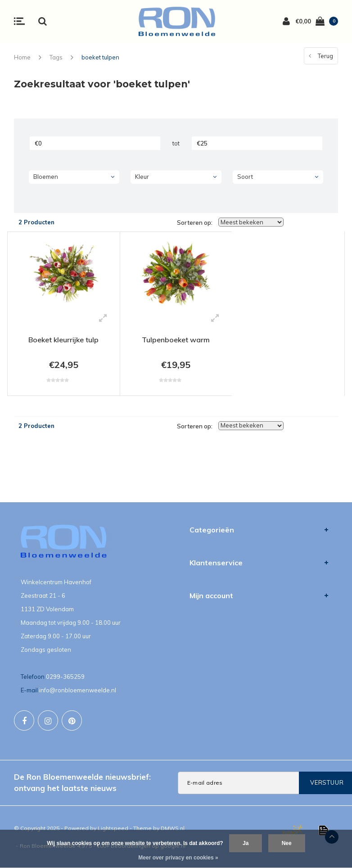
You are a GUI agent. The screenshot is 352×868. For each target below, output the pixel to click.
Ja (246, 843)
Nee (287, 843)
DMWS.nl (173, 828)
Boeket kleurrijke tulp (63, 340)
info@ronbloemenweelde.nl (78, 690)
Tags (56, 57)
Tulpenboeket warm (176, 340)
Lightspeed (113, 828)
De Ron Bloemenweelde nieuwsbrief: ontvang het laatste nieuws (82, 782)
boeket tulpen (100, 57)
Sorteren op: (195, 223)
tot (176, 143)
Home (22, 57)
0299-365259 (65, 677)
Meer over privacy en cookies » (178, 858)
